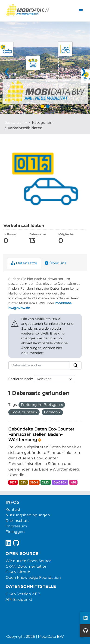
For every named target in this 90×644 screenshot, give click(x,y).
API (73, 482)
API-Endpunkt (19, 599)
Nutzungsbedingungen (28, 515)
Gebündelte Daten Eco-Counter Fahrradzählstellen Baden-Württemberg (41, 434)
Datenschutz (18, 521)
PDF (13, 482)
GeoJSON (60, 482)
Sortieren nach (20, 379)
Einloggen (15, 532)
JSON (34, 482)
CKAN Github (18, 572)
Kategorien (42, 122)
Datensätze (24, 263)
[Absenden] (76, 365)
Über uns (56, 263)
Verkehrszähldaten (25, 128)
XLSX (46, 482)
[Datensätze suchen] (39, 365)
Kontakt (13, 509)
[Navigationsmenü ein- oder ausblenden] (81, 11)
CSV (23, 482)
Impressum (16, 526)
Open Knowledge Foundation (33, 577)
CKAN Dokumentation (26, 566)
